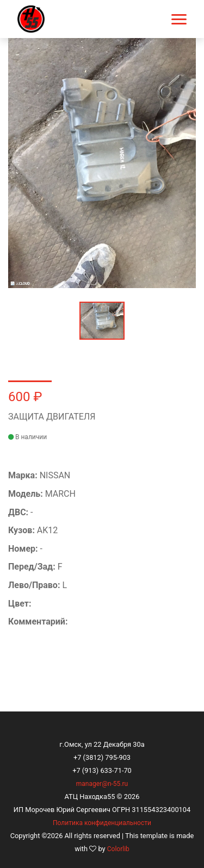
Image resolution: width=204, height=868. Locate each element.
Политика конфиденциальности (102, 823)
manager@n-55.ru (102, 784)
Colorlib (118, 849)
